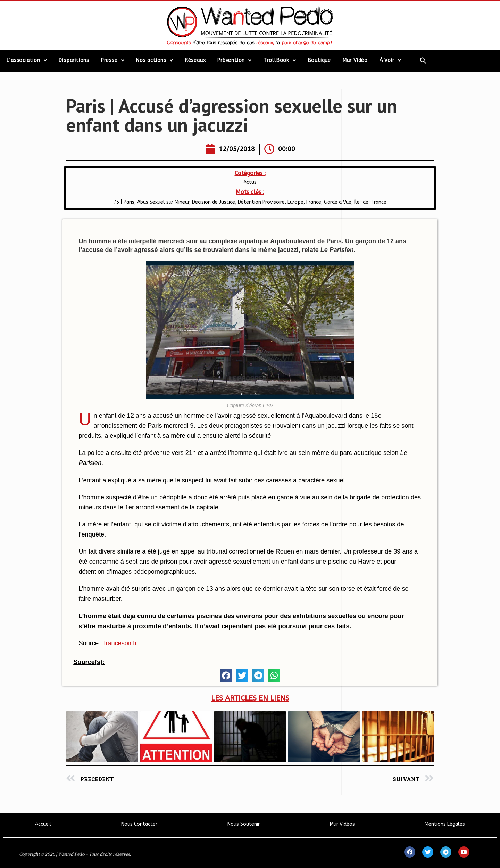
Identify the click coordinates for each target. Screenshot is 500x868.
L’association (27, 60)
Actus (250, 182)
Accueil (43, 824)
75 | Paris (124, 202)
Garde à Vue (338, 202)
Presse (113, 60)
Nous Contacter (139, 824)
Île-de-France (370, 202)
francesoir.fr (120, 643)
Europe (295, 202)
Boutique (319, 60)
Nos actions (155, 60)
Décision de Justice (214, 202)
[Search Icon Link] (423, 60)
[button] (226, 675)
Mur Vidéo (355, 60)
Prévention (235, 60)
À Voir (390, 60)
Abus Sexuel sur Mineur (163, 202)
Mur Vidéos (342, 824)
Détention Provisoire (261, 202)
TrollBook (280, 60)
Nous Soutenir (244, 824)
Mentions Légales (445, 824)
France (314, 202)
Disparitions (74, 60)
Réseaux (195, 60)
